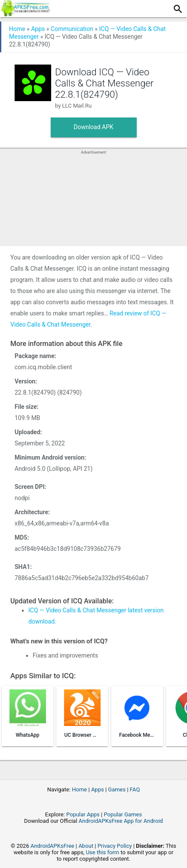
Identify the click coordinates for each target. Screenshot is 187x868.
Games (117, 789)
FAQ (135, 789)
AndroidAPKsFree (52, 846)
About (86, 846)
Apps (38, 29)
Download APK (93, 127)
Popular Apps (83, 814)
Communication (72, 29)
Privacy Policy (115, 846)
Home (17, 29)
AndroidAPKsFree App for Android (121, 821)
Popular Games (123, 814)
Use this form (103, 852)
